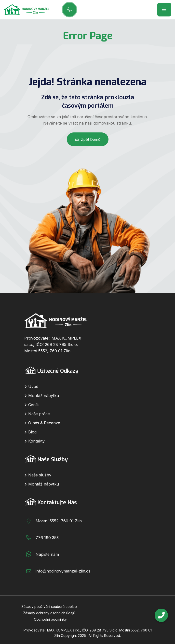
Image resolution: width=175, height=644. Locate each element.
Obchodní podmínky (50, 619)
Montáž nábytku (44, 396)
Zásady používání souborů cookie (49, 607)
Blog (32, 432)
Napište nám (47, 554)
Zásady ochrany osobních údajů (49, 613)
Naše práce (39, 414)
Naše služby (40, 475)
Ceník (34, 405)
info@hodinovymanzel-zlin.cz (63, 571)
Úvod (33, 386)
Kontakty (36, 441)
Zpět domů (88, 139)
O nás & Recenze (44, 423)
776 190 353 (47, 538)
